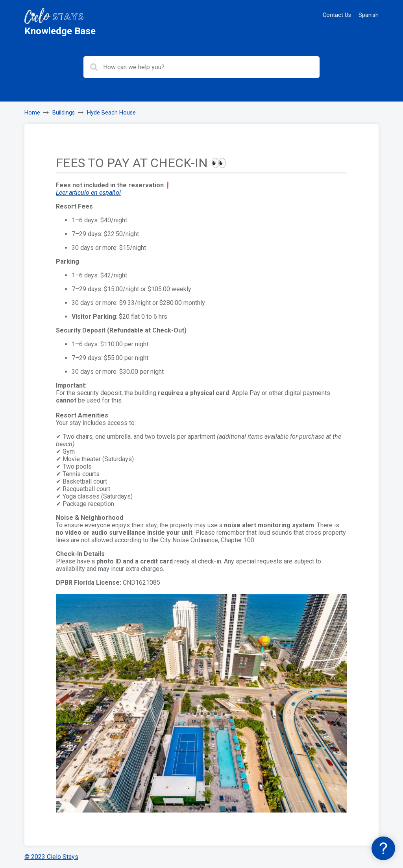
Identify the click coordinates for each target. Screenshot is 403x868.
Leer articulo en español (88, 193)
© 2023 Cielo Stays (51, 857)
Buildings (64, 113)
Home (32, 113)
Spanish (369, 15)
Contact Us (337, 15)
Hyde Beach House (111, 113)
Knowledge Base (60, 31)
